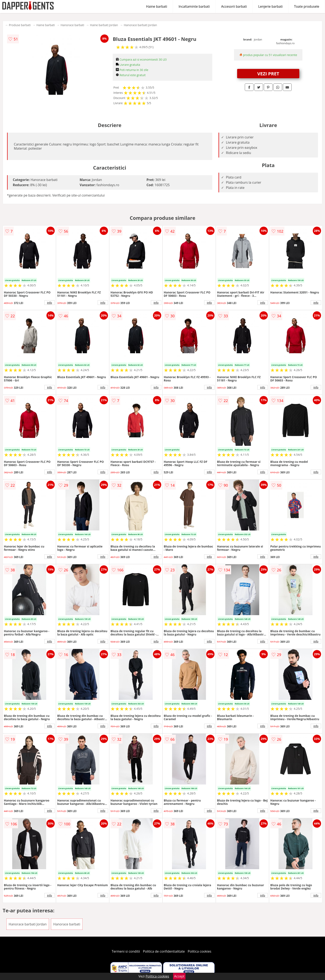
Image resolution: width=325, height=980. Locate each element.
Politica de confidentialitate (164, 951)
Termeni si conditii (126, 951)
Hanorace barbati (72, 25)
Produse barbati (20, 25)
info (50, 303)
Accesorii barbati (234, 6)
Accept (179, 976)
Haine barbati (157, 6)
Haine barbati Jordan (104, 25)
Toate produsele (307, 6)
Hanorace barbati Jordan (140, 25)
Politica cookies (200, 951)
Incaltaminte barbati (194, 6)
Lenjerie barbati (270, 6)
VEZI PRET (268, 73)
